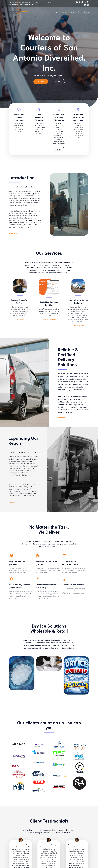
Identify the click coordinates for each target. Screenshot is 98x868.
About (73, 12)
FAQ (79, 12)
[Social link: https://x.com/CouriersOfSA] (85, 2)
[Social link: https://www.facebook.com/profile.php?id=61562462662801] (76, 2)
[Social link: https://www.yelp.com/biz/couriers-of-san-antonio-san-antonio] (87, 2)
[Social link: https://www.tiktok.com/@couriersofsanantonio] (82, 2)
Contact (86, 12)
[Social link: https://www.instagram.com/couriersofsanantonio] (79, 2)
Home (56, 12)
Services (65, 12)
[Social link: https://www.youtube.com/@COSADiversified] (85, 5)
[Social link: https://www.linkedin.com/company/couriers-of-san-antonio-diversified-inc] (87, 5)
